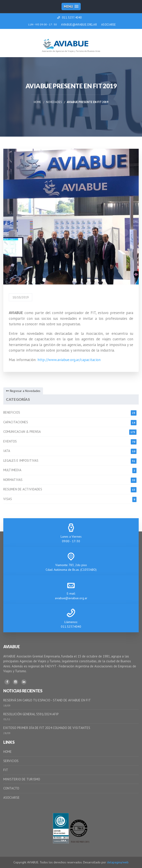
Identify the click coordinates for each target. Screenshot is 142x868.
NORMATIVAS (13, 480)
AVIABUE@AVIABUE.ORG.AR (79, 25)
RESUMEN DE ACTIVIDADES (23, 489)
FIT (6, 770)
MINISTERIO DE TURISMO (22, 779)
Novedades (54, 102)
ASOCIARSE (109, 25)
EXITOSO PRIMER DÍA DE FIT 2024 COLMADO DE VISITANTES (47, 728)
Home (37, 102)
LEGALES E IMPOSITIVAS (21, 460)
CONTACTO (11, 788)
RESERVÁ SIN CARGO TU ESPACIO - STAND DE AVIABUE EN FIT (47, 700)
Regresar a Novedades (23, 391)
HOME (7, 752)
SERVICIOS (11, 761)
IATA (7, 451)
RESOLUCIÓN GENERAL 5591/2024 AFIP (31, 714)
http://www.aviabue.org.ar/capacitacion (69, 360)
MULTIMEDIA (12, 470)
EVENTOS (10, 441)
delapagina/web (118, 862)
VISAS (8, 499)
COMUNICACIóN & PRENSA (22, 432)
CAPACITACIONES (16, 422)
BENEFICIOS (12, 412)
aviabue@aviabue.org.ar (71, 598)
